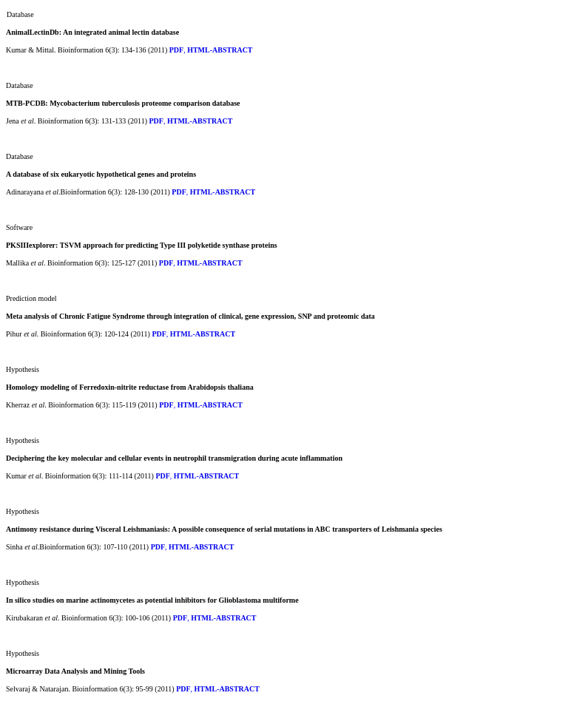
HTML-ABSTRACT (220, 50)
